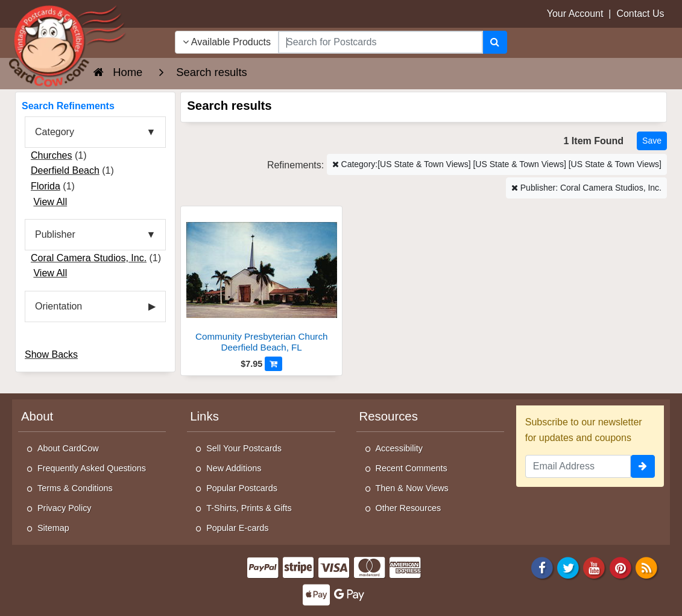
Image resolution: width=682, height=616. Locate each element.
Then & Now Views (412, 488)
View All (50, 202)
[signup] (643, 466)
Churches (51, 155)
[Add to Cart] (273, 364)
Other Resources (409, 508)
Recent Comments (412, 468)
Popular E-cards (237, 528)
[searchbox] (380, 42)
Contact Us (640, 14)
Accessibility (399, 448)
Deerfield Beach (65, 170)
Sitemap (53, 528)
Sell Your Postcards (244, 448)
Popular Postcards (242, 488)
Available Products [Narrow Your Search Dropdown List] (227, 42)
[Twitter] (568, 567)
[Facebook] (542, 567)
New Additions (234, 468)
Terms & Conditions (75, 488)
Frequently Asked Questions (92, 468)
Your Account (575, 14)
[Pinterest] (620, 567)
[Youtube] (595, 567)
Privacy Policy (65, 508)
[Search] (495, 42)
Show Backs (51, 354)
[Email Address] (578, 466)
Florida (46, 186)
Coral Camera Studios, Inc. (89, 258)
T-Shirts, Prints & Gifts (249, 508)
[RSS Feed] (646, 567)
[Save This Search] (652, 141)
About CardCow (68, 448)
